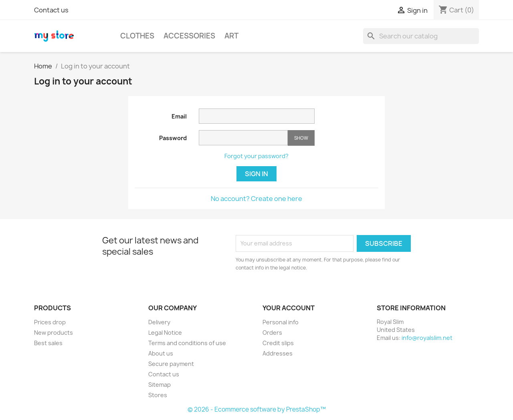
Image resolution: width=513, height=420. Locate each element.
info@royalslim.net (427, 338)
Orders (272, 333)
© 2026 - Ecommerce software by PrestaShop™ (257, 409)
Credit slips (278, 343)
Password (173, 138)
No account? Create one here (256, 199)
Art (231, 36)
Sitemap (160, 385)
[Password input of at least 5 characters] (243, 138)
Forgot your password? (256, 156)
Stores (158, 395)
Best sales (48, 343)
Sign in (256, 174)
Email (179, 116)
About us (161, 353)
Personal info (281, 322)
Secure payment (171, 364)
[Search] (421, 36)
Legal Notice (165, 333)
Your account (289, 308)
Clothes (137, 36)
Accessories (189, 36)
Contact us (51, 10)
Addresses (278, 353)
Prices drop (50, 322)
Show (301, 138)
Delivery (159, 322)
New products (54, 333)
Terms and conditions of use (187, 343)
